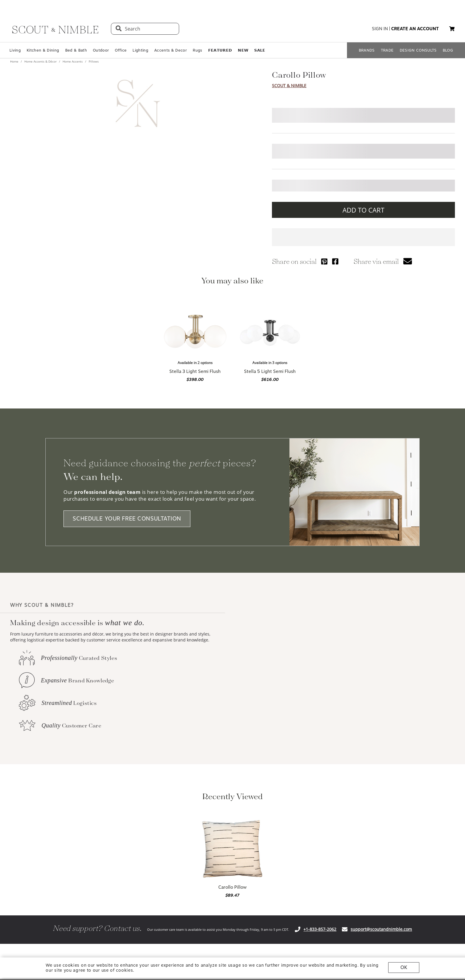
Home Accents (73, 61)
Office (121, 50)
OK (404, 967)
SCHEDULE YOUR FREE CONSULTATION (127, 519)
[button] (452, 29)
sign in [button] (380, 29)
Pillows (93, 61)
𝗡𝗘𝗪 (243, 50)
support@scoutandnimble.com (381, 929)
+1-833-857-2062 (320, 929)
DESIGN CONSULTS (418, 50)
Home (15, 61)
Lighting (140, 50)
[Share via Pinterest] (324, 261)
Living (15, 50)
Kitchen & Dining (43, 50)
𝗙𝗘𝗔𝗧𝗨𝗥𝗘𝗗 (220, 50)
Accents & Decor (171, 50)
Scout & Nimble (289, 86)
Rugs (197, 50)
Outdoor (101, 50)
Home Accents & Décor (40, 61)
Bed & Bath (76, 50)
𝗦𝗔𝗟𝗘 (260, 50)
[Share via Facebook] (335, 261)
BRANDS (367, 50)
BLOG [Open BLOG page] (448, 50)
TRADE (387, 50)
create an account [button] (415, 29)
